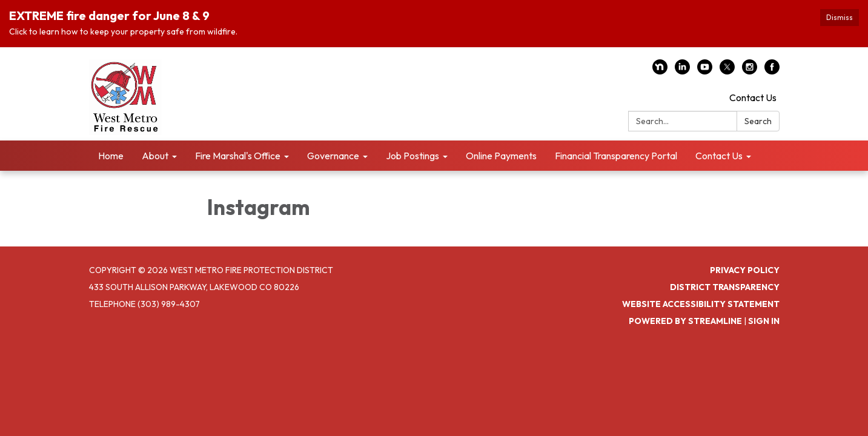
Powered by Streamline (685, 321)
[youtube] (705, 71)
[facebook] (772, 71)
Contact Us (753, 97)
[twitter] (727, 71)
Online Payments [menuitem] (501, 156)
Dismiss (840, 17)
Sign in (764, 321)
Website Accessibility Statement (701, 304)
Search (758, 121)
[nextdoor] (660, 71)
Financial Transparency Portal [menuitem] (616, 156)
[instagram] (750, 71)
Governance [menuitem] (333, 156)
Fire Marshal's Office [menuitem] (238, 156)
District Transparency (725, 287)
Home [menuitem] (111, 156)
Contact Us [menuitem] (719, 156)
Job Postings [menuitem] (412, 156)
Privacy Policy (745, 270)
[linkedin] (682, 71)
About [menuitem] (155, 156)
